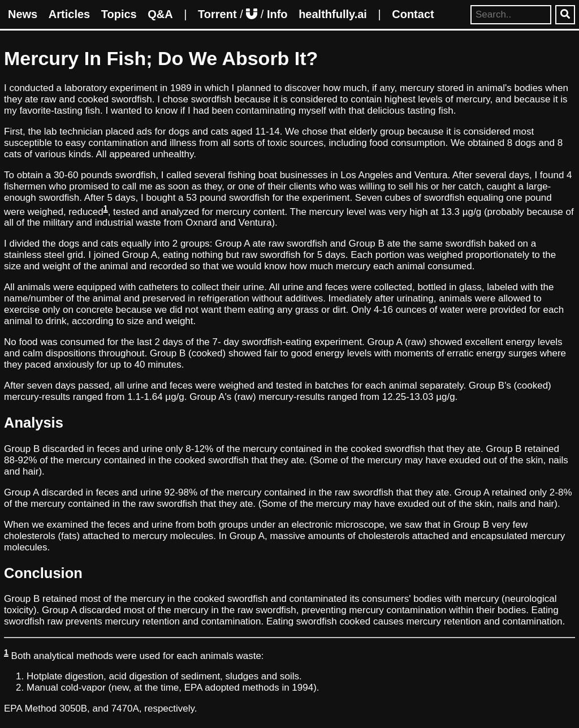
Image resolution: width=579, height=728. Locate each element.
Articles (69, 14)
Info (277, 14)
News (23, 14)
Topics (119, 14)
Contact (413, 14)
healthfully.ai (333, 14)
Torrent (217, 14)
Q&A (160, 14)
